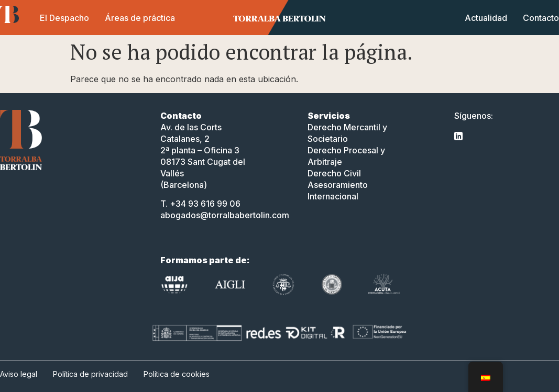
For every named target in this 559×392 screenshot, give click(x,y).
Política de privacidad (90, 374)
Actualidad (486, 18)
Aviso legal (19, 374)
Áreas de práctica (140, 18)
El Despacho (64, 18)
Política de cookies (177, 374)
